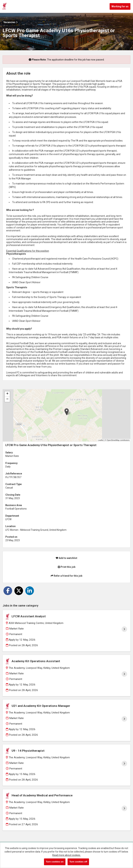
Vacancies (10, 22)
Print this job (66, 567)
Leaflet (101, 440)
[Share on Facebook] (8, 591)
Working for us (120, 6)
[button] (67, 412)
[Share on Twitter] (19, 591)
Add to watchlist (66, 558)
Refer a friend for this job (66, 576)
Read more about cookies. (66, 855)
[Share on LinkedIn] (30, 591)
